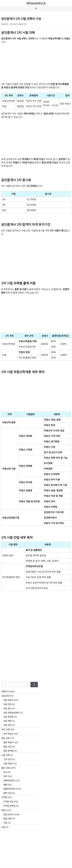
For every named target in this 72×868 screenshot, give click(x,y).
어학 (5, 776)
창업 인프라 (8, 814)
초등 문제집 (8, 717)
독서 (5, 772)
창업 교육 (7, 819)
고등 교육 (5, 755)
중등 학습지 (8, 742)
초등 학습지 (8, 700)
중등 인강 (7, 747)
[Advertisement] (36, 63)
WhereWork (36, 3)
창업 (3, 810)
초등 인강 (7, 704)
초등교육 (5, 696)
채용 (5, 785)
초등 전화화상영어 (11, 713)
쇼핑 (3, 827)
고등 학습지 (8, 763)
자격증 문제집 (9, 806)
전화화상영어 (9, 780)
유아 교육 (5, 729)
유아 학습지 (8, 734)
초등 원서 (7, 708)
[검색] (34, 685)
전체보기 (5, 691)
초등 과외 (7, 725)
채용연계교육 (9, 789)
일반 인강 (7, 793)
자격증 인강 (8, 802)
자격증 (4, 797)
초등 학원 (7, 721)
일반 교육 (5, 768)
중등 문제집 (8, 751)
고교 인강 (7, 759)
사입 (5, 823)
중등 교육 (5, 738)
